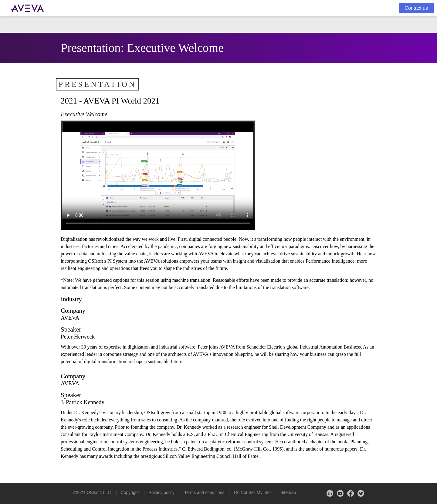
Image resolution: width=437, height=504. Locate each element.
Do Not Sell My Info (252, 492)
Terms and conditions (204, 492)
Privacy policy (161, 492)
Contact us (416, 8)
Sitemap (288, 492)
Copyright (130, 492)
